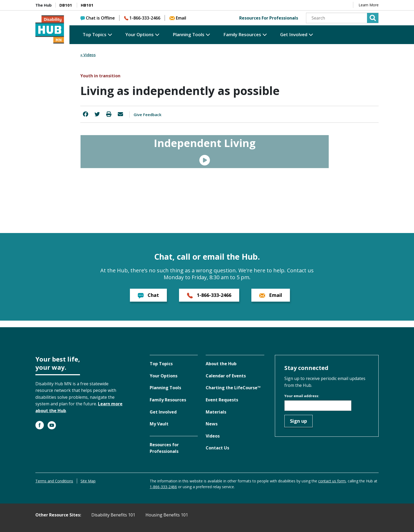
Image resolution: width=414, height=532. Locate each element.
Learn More (369, 5)
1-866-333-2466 (142, 18)
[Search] (342, 18)
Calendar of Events (226, 376)
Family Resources (242, 34)
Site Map (88, 481)
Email (178, 18)
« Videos (88, 55)
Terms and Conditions (54, 481)
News (212, 424)
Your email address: (302, 396)
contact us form (332, 481)
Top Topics (95, 34)
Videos (213, 436)
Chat (148, 295)
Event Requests (222, 400)
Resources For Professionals (269, 18)
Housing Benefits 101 (167, 515)
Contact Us (217, 448)
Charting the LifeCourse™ (233, 388)
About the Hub (221, 364)
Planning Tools (189, 34)
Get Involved (294, 34)
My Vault (159, 424)
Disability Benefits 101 (113, 515)
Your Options (140, 34)
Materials (216, 412)
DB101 (66, 5)
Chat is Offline (98, 18)
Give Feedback (147, 115)
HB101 (87, 5)
